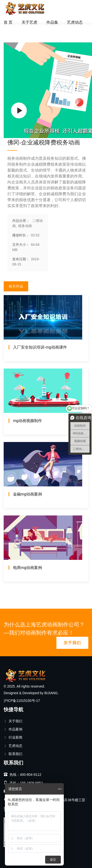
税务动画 (50, 28)
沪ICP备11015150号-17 (22, 701)
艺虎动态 (75, 22)
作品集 (52, 22)
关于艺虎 (29, 22)
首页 (11, 28)
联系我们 (13, 754)
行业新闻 (13, 737)
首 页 (8, 22)
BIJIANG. (52, 693)
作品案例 (13, 729)
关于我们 (72, 643)
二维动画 (28, 28)
